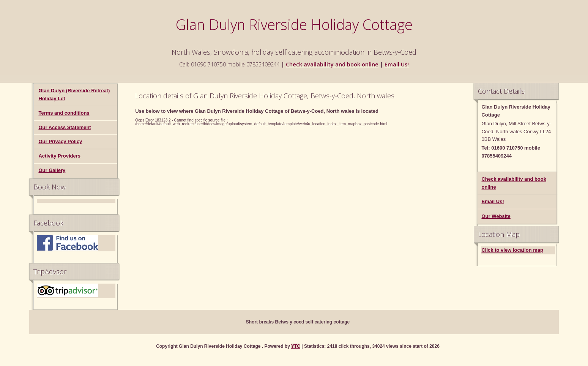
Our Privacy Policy (60, 141)
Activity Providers (59, 156)
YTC (296, 346)
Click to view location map (512, 250)
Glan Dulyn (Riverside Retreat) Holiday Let (74, 95)
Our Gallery (52, 170)
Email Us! (397, 64)
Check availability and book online (332, 64)
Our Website (496, 216)
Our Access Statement (65, 127)
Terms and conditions (64, 113)
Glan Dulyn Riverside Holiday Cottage (294, 24)
